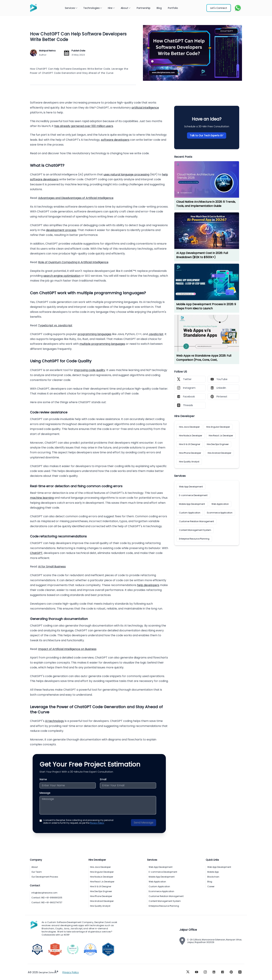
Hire (112, 8)
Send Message (144, 823)
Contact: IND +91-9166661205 (47, 898)
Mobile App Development (192, 504)
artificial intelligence (145, 108)
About (126, 8)
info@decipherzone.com (44, 893)
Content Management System (195, 530)
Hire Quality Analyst (189, 462)
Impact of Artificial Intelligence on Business (67, 649)
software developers (115, 140)
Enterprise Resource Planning (194, 539)
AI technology (55, 721)
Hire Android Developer (219, 453)
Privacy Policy (97, 823)
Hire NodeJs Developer (191, 436)
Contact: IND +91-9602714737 (47, 902)
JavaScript (156, 334)
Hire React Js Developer (221, 436)
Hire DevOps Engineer (218, 444)
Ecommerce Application (220, 513)
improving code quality (90, 370)
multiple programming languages (102, 344)
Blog (210, 882)
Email (103, 779)
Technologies (93, 8)
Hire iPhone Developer (190, 453)
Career (211, 886)
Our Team (37, 872)
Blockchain (213, 877)
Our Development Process (45, 877)
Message (45, 793)
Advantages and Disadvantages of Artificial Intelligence (76, 198)
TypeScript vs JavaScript (55, 325)
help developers (148, 585)
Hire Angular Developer (218, 427)
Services (71, 8)
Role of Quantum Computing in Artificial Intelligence (73, 262)
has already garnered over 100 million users (84, 126)
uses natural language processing (126, 174)
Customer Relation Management (196, 521)
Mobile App (213, 872)
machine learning (42, 498)
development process (61, 230)
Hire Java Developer (189, 427)
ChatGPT (36, 553)
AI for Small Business (52, 567)
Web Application (220, 504)
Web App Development (191, 487)
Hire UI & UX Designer (190, 444)
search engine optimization (62, 276)
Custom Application (190, 513)
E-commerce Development (193, 495)
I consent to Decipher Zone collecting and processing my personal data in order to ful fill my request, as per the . (78, 822)
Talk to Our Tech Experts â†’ (207, 135)
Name (43, 779)
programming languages (94, 334)
